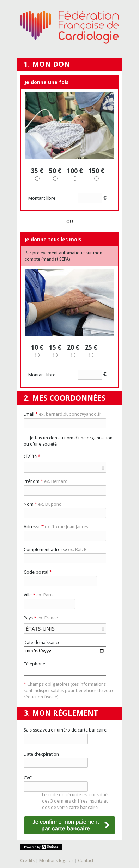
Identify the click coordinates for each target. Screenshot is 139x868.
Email (62, 414)
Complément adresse (55, 550)
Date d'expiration (41, 754)
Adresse (56, 527)
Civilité (32, 456)
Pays (41, 618)
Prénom (46, 481)
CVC (28, 778)
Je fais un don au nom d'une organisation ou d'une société (68, 441)
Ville (38, 595)
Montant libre (67, 198)
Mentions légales (56, 860)
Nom (43, 504)
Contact (86, 860)
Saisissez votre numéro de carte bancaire (65, 730)
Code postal (38, 572)
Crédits (27, 860)
